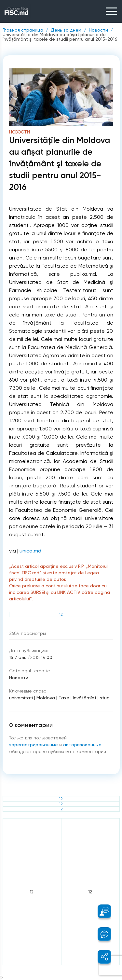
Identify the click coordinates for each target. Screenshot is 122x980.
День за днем (66, 30)
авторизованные (82, 745)
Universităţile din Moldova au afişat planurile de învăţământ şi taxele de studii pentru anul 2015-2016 (60, 37)
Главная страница (23, 30)
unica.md (30, 551)
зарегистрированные (34, 745)
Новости (98, 30)
